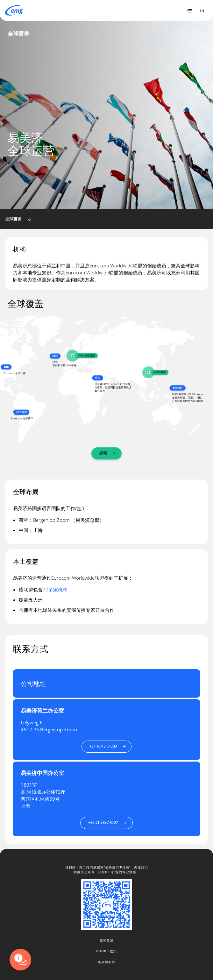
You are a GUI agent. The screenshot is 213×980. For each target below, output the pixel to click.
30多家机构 (55, 590)
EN (202, 10)
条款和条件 (106, 962)
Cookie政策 (106, 951)
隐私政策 (107, 940)
